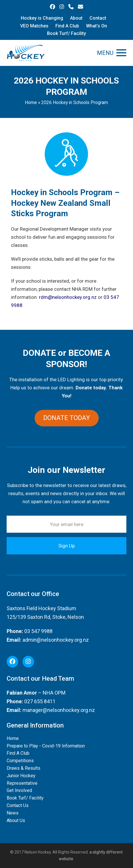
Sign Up (66, 546)
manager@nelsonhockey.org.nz (59, 710)
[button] (112, 53)
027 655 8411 (40, 701)
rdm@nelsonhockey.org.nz (68, 297)
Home (31, 102)
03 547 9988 (38, 631)
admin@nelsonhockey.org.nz (56, 640)
